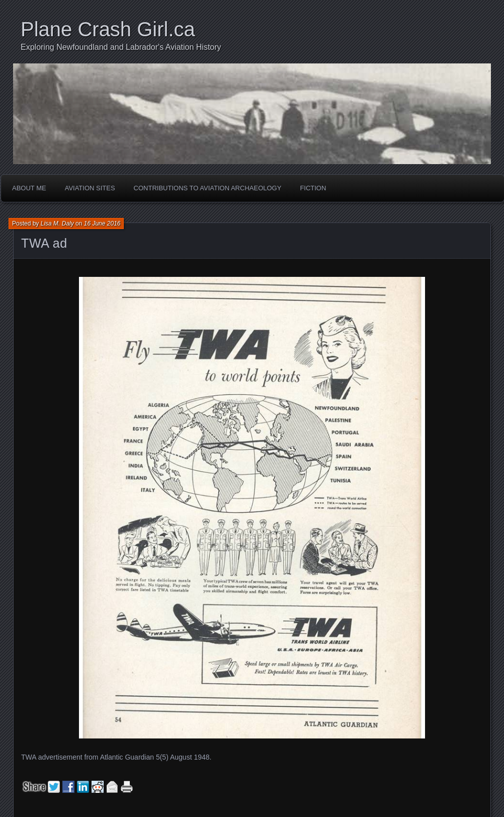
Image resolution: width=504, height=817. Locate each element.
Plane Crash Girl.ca (108, 29)
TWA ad (44, 243)
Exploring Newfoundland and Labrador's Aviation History (121, 47)
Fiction (313, 188)
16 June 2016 (102, 224)
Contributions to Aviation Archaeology (208, 188)
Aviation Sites (90, 188)
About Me (29, 188)
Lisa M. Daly (57, 224)
